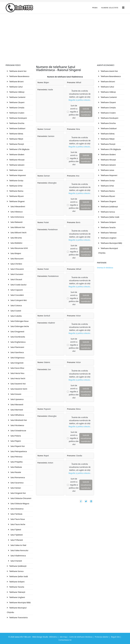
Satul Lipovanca (17, 399)
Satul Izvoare (16, 394)
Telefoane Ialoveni (17, 165)
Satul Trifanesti (16, 540)
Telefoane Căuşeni (17, 102)
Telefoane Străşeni (17, 582)
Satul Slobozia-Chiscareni (21, 498)
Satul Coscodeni (17, 295)
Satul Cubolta (16, 316)
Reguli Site (115, 637)
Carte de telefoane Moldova (81, 637)
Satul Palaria (15, 436)
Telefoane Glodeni (17, 154)
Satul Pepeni (15, 441)
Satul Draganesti (17, 332)
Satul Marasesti (17, 404)
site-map (63, 637)
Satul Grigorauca (17, 358)
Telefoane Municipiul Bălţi (20, 603)
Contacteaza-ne (65, 640)
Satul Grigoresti (17, 363)
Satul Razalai (15, 472)
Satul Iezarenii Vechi (19, 389)
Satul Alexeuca (16, 212)
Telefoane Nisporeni (17, 175)
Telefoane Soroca (16, 571)
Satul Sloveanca (17, 509)
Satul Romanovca (17, 477)
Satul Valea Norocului (19, 550)
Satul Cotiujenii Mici (18, 300)
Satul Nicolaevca (17, 425)
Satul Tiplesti (16, 530)
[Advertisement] (65, 33)
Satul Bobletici (16, 243)
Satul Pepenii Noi (17, 446)
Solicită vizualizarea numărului (86, 112)
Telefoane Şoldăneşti (18, 566)
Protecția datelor (102, 637)
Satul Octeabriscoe (18, 431)
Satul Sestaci (15, 488)
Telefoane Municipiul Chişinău (17, 610)
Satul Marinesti (17, 410)
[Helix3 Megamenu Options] (123, 8)
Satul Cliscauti (16, 279)
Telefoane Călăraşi (17, 92)
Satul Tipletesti (16, 535)
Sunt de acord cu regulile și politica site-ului (74, 112)
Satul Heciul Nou (17, 373)
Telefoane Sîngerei (17, 201)
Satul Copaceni (16, 290)
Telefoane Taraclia (16, 587)
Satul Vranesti (16, 561)
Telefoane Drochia (17, 123)
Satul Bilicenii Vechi (18, 233)
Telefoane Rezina (16, 191)
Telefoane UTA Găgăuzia (19, 149)
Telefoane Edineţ (16, 134)
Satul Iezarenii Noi (18, 384)
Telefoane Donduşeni (18, 118)
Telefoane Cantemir (17, 97)
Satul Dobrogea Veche (19, 326)
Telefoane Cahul (16, 87)
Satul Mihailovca (17, 415)
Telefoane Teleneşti (17, 592)
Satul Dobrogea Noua (19, 321)
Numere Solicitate (110, 8)
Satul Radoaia (16, 467)
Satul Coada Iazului (18, 285)
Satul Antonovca (17, 217)
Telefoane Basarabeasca (19, 76)
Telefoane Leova (16, 170)
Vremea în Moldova (105, 268)
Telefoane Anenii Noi (18, 71)
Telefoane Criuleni (17, 113)
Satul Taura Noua (17, 519)
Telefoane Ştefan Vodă (18, 576)
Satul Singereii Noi (18, 493)
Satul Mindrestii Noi (18, 420)
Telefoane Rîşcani (16, 196)
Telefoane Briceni (16, 82)
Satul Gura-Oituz (17, 368)
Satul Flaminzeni (17, 347)
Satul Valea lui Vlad (18, 545)
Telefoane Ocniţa (16, 181)
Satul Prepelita (16, 462)
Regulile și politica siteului (80, 100)
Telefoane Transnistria (18, 618)
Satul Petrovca (16, 457)
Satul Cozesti (16, 311)
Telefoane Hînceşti (17, 160)
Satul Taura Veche (18, 524)
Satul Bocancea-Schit (19, 248)
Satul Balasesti (16, 222)
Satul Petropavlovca (18, 451)
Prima (95, 8)
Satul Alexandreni (18, 206)
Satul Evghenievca (18, 342)
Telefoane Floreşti (16, 144)
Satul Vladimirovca (18, 556)
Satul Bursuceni (17, 259)
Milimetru (53, 637)
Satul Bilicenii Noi (17, 227)
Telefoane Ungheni (17, 597)
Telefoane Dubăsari (17, 128)
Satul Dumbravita (18, 337)
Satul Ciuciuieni (17, 274)
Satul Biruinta (16, 238)
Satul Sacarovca (17, 483)
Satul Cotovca (16, 305)
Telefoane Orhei (16, 186)
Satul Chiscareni (17, 269)
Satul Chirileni (16, 264)
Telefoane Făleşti (16, 139)
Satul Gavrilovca (17, 352)
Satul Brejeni (15, 253)
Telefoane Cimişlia (17, 108)
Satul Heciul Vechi (18, 378)
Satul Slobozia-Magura (20, 503)
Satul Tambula (16, 514)
